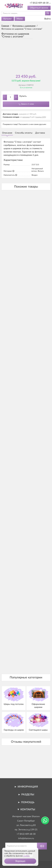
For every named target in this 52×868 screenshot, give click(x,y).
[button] (20, 861)
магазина (26, 117)
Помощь (28, 802)
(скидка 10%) (41, 117)
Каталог (8, 19)
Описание (7, 133)
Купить (23, 96)
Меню (20, 19)
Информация (28, 787)
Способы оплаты (24, 133)
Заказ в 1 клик (27, 104)
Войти (46, 19)
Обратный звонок (39, 8)
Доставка (40, 133)
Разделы (28, 795)
